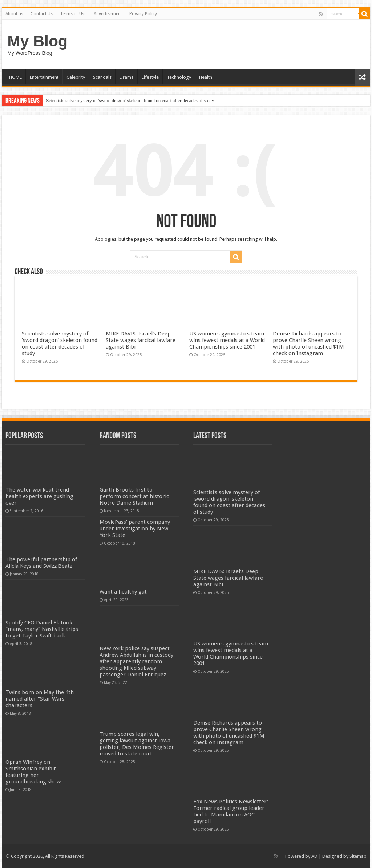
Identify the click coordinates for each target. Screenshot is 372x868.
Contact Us (42, 14)
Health (206, 77)
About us (14, 14)
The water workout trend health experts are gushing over (39, 496)
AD (314, 856)
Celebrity (76, 77)
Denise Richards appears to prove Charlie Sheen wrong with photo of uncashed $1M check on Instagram (308, 343)
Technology (179, 77)
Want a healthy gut (123, 592)
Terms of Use (73, 14)
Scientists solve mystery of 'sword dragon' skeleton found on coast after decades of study (130, 100)
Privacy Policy (143, 14)
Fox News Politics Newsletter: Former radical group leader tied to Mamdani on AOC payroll (231, 811)
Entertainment (44, 77)
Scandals (102, 77)
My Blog (37, 41)
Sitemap (358, 856)
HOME (15, 77)
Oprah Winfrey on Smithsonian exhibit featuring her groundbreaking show (33, 772)
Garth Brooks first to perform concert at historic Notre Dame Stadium (134, 496)
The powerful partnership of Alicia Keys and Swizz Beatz (41, 563)
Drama (127, 77)
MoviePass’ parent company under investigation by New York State (135, 529)
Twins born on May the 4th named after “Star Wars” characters (40, 699)
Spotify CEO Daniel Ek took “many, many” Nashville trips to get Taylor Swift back (42, 629)
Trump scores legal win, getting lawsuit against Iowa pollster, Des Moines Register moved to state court (137, 744)
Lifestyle (150, 77)
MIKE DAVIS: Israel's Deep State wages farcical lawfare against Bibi (141, 340)
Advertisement (108, 14)
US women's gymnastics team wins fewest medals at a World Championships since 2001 (227, 340)
